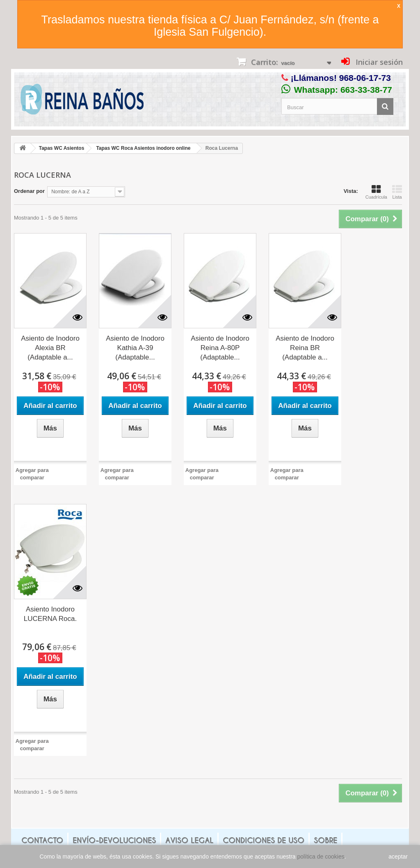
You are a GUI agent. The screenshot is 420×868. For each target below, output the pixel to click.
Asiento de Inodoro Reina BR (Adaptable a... (305, 348)
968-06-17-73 (365, 78)
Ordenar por (29, 191)
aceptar (398, 857)
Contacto (42, 840)
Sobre (325, 840)
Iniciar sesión (378, 62)
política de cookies (321, 857)
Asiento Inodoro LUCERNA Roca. (50, 614)
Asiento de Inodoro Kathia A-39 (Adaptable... (135, 348)
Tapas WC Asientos (62, 148)
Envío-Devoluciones (114, 840)
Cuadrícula (376, 192)
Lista (397, 192)
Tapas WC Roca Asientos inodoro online (143, 148)
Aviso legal (189, 840)
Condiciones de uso (264, 840)
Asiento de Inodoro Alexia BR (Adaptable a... (50, 348)
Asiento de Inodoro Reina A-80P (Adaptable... (220, 348)
